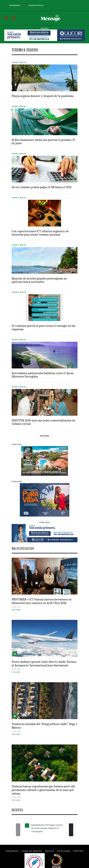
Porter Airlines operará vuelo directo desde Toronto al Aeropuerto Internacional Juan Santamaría (44, 664)
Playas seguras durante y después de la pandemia (43, 96)
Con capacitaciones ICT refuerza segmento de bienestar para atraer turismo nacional (40, 233)
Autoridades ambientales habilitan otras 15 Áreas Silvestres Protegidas (43, 375)
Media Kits (49, 851)
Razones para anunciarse (32, 851)
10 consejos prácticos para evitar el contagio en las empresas (43, 328)
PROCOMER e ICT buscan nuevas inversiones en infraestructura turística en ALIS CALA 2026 (42, 601)
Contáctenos (78, 851)
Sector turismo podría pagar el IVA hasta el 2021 (42, 187)
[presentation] (18, 830)
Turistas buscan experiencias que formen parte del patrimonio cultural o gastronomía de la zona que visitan (43, 790)
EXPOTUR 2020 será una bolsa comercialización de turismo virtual (43, 422)
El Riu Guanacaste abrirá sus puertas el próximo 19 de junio (43, 142)
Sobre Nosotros (12, 851)
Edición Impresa (13, 5)
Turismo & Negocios (19, 62)
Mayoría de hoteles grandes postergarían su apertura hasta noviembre (39, 280)
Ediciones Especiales (34, 5)
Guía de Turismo (64, 851)
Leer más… (17, 610)
